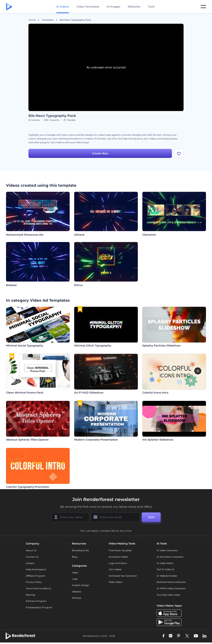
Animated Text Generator (123, 576)
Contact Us (32, 557)
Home (32, 20)
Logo (75, 579)
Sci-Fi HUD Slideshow (89, 393)
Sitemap (31, 595)
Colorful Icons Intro (155, 393)
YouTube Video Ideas (168, 595)
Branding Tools (80, 550)
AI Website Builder (167, 576)
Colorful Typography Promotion (28, 487)
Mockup (77, 598)
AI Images (113, 7)
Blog (75, 557)
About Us (31, 550)
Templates (48, 20)
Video (75, 573)
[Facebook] (164, 636)
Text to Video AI (165, 569)
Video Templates (88, 7)
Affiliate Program (35, 576)
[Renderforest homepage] (9, 7)
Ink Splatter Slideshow (158, 440)
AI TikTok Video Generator (171, 588)
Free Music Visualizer (120, 550)
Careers (30, 563)
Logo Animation (118, 563)
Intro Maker (115, 569)
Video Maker (116, 582)
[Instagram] (171, 636)
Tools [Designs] (151, 7)
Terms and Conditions (38, 588)
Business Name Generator (171, 582)
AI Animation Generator (170, 557)
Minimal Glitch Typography (93, 346)
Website (76, 592)
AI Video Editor (165, 563)
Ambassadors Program (39, 607)
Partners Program (36, 601)
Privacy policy (34, 582)
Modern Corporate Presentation (96, 440)
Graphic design (81, 585)
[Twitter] (187, 636)
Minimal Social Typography (25, 346)
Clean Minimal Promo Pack (25, 393)
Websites (134, 7)
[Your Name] (70, 517)
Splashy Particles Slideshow (161, 346)
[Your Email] (115, 517)
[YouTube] (196, 636)
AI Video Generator (167, 550)
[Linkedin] (204, 636)
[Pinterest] (179, 636)
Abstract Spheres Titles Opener (27, 440)
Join (151, 517)
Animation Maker (118, 557)
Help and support (36, 569)
